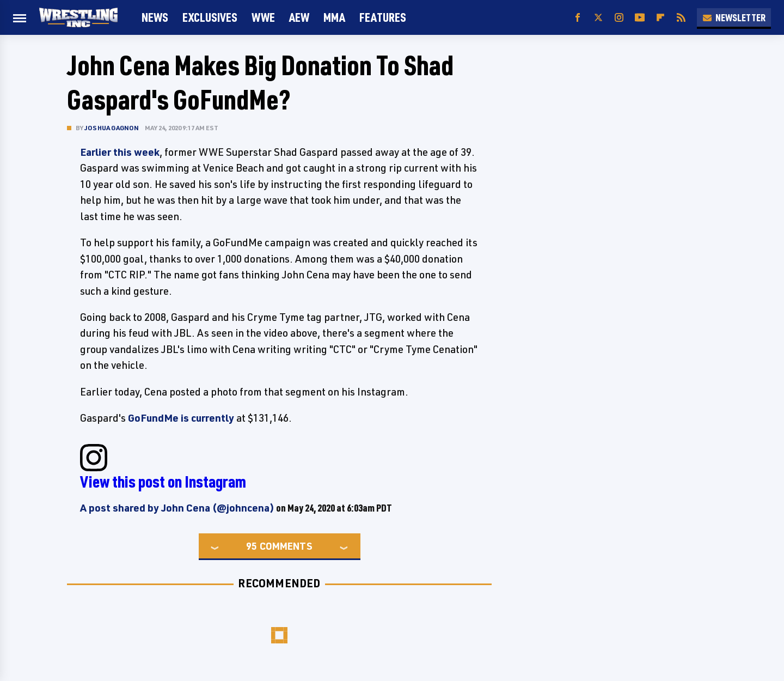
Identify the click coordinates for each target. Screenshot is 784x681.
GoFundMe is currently (181, 418)
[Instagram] (619, 18)
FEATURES (383, 17)
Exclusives (210, 17)
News (155, 17)
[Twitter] (598, 18)
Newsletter (734, 17)
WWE (263, 17)
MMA (334, 17)
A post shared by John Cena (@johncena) (177, 508)
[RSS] (681, 18)
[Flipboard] (660, 18)
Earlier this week (120, 152)
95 (252, 546)
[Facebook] (578, 18)
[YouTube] (640, 18)
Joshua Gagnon (112, 128)
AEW (299, 17)
